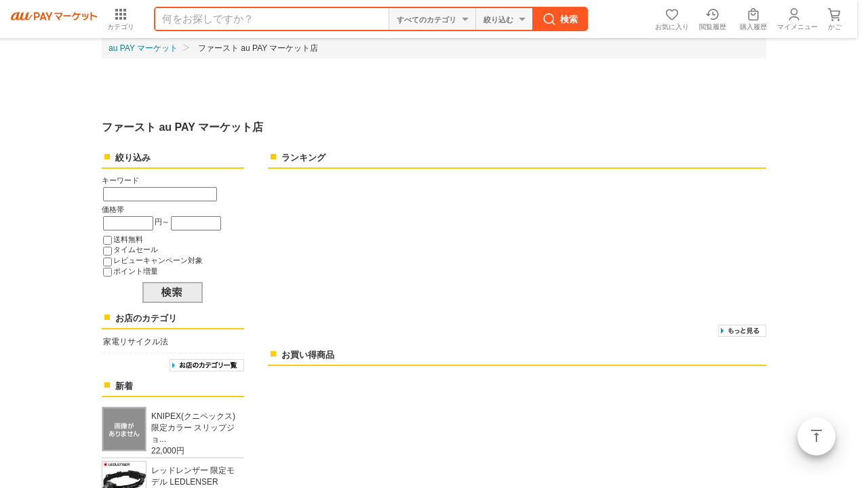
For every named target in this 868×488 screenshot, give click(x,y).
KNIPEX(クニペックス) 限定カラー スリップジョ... (193, 428)
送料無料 (128, 239)
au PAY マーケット (143, 48)
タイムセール (136, 249)
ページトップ (816, 436)
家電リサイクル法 (136, 342)
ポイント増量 (136, 271)
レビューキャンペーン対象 (158, 260)
